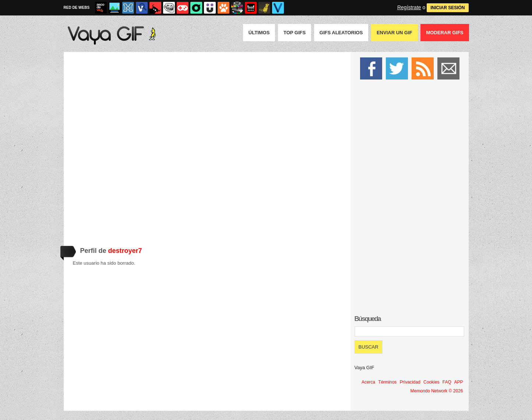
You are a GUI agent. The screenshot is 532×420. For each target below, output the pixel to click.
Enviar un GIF (394, 33)
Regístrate (409, 7)
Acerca (368, 382)
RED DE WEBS (77, 8)
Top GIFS (295, 33)
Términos (387, 382)
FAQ (447, 382)
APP (458, 382)
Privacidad (410, 382)
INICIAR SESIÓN (448, 8)
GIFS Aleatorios (341, 33)
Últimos (259, 33)
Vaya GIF (364, 368)
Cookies (431, 382)
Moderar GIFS (445, 33)
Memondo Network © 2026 (437, 391)
